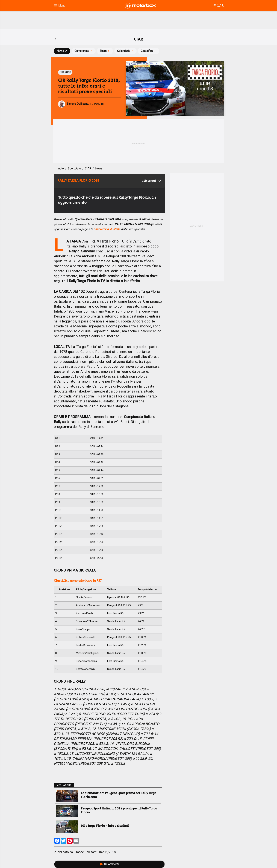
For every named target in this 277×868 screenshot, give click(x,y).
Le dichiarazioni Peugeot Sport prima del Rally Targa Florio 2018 (119, 795)
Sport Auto (74, 168)
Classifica (149, 51)
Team (105, 51)
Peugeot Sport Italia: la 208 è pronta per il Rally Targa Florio (119, 811)
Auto (61, 168)
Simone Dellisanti (86, 852)
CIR (125, 241)
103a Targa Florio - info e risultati (105, 826)
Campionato (84, 51)
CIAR (88, 168)
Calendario (125, 51)
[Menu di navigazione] (59, 6)
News (62, 51)
